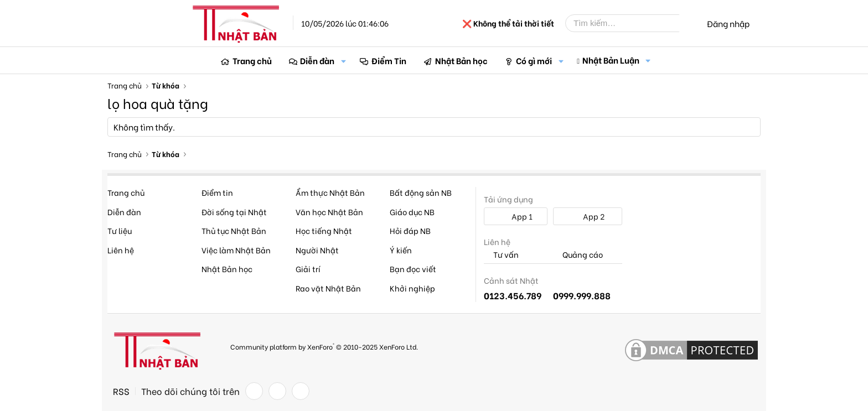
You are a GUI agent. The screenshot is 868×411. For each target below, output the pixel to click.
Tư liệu (120, 230)
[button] (343, 61)
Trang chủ (252, 60)
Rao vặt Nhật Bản (328, 288)
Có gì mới (534, 60)
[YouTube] (301, 391)
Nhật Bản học (461, 60)
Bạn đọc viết (413, 269)
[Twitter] (277, 391)
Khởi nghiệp (412, 288)
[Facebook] (254, 391)
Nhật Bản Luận (611, 60)
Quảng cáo (578, 255)
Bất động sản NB (421, 192)
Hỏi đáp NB (410, 230)
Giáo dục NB (412, 212)
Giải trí (308, 269)
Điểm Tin (389, 60)
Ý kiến (401, 250)
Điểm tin (217, 192)
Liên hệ (121, 250)
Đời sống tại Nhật (234, 212)
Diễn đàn (317, 60)
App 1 (516, 216)
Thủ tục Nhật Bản (234, 230)
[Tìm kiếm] (631, 23)
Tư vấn (501, 255)
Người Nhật (317, 250)
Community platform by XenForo (324, 346)
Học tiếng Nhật (324, 230)
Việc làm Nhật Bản (236, 250)
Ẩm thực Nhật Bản (330, 192)
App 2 (588, 216)
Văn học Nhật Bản (329, 212)
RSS (121, 391)
